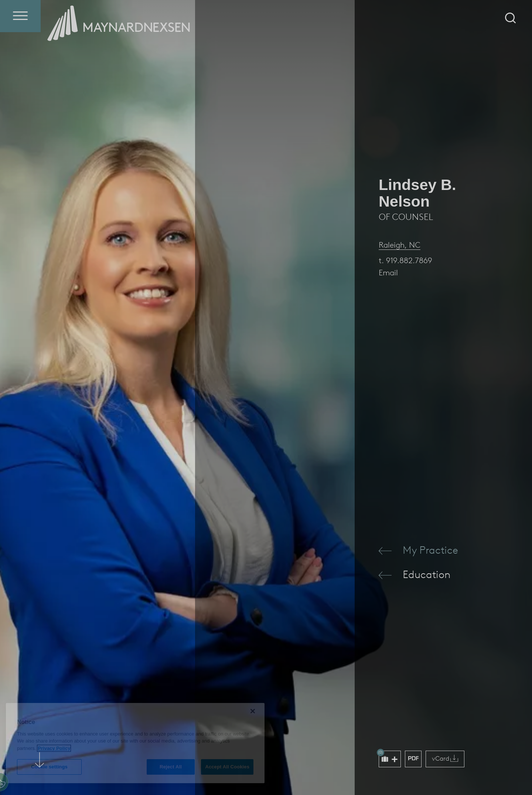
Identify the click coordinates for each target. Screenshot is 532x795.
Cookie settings (49, 767)
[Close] (253, 711)
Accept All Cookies (227, 767)
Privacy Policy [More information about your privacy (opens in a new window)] (54, 748)
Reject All (171, 767)
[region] (135, 743)
